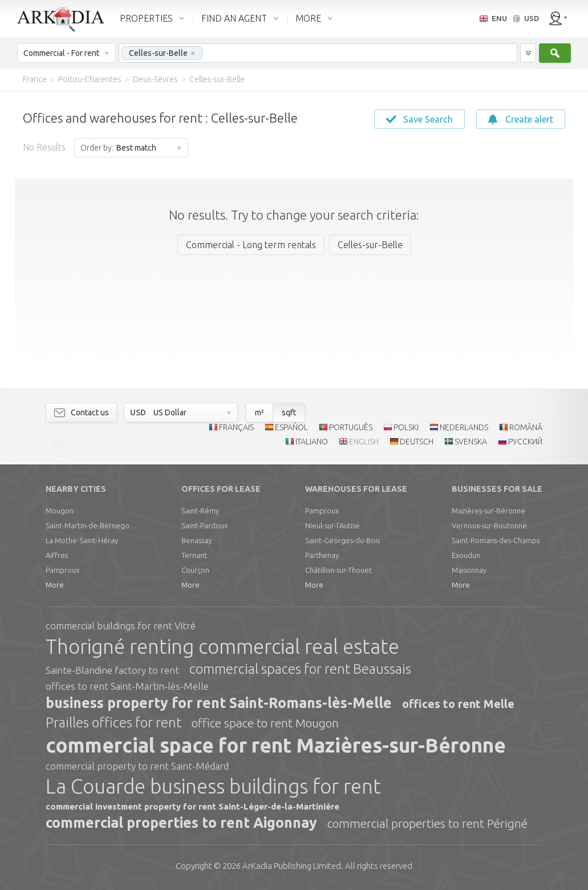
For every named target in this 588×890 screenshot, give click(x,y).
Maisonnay (469, 570)
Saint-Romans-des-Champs (496, 540)
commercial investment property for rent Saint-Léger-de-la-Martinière (192, 806)
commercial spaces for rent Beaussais (300, 669)
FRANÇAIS (236, 427)
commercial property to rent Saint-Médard (137, 766)
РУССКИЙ (525, 442)
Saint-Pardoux (204, 525)
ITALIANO (312, 442)
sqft (289, 412)
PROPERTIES (146, 18)
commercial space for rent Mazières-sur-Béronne (276, 745)
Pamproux (62, 570)
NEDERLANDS (464, 427)
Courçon (195, 570)
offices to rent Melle (458, 704)
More (55, 585)
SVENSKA (471, 442)
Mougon (60, 511)
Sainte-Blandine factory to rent (112, 670)
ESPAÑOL (291, 427)
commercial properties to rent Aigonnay (181, 823)
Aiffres (57, 555)
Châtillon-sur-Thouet (338, 570)
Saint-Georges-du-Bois (342, 540)
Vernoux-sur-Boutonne (489, 525)
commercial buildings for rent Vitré (121, 626)
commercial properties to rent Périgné (427, 823)
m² (259, 412)
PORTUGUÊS (351, 427)
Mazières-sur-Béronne (488, 511)
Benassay (196, 540)
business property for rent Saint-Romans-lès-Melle (219, 703)
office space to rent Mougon (265, 723)
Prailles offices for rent (113, 723)
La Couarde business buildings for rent (213, 786)
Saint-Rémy (200, 511)
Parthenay (322, 555)
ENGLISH (364, 442)
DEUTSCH (417, 442)
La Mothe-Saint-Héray (82, 540)
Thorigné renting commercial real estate (222, 646)
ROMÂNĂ (526, 427)
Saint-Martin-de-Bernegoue (91, 525)
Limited (292, 866)
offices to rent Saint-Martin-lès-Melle (127, 686)
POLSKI (406, 427)
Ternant (194, 555)
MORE (308, 18)
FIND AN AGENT (234, 18)
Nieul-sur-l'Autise (332, 525)
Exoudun (466, 555)
